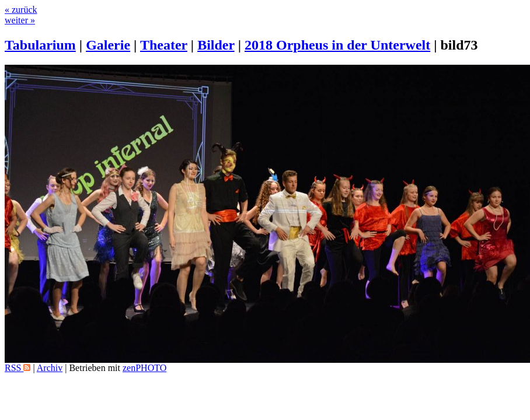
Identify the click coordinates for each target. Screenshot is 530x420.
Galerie (108, 45)
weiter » (20, 20)
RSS (18, 368)
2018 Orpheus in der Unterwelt (337, 45)
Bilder (216, 45)
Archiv (50, 368)
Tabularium (40, 45)
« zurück (21, 10)
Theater (164, 45)
